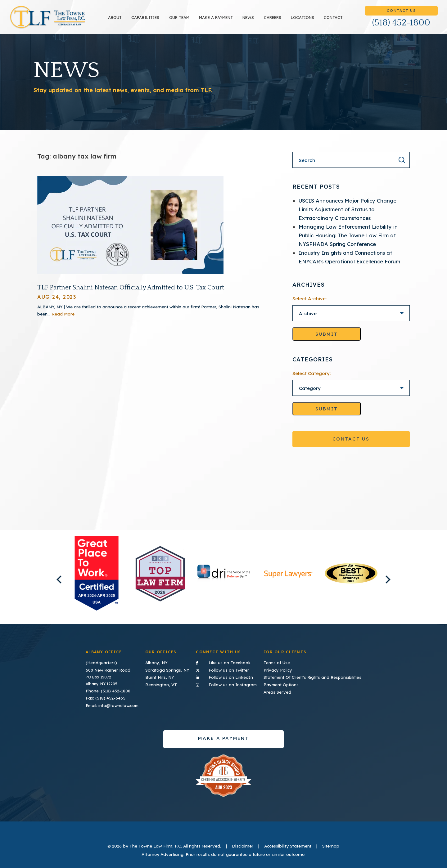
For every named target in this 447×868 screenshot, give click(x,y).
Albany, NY (159, 662)
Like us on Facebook (231, 661)
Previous (53, 582)
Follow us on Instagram (231, 681)
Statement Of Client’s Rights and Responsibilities (317, 675)
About (119, 20)
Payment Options (289, 681)
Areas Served (285, 688)
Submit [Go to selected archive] (327, 340)
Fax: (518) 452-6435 (104, 695)
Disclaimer (243, 841)
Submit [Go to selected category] (327, 415)
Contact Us (401, 13)
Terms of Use (284, 662)
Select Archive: (309, 304)
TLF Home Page (52, 20)
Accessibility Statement (288, 841)
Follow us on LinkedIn (231, 674)
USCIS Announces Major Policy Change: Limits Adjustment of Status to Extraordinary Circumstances (348, 215)
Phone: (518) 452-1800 (106, 688)
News (252, 20)
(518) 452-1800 (401, 26)
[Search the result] (402, 166)
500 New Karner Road (106, 668)
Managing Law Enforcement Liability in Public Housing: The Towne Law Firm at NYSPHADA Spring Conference (348, 241)
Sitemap (331, 841)
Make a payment (220, 20)
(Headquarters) (100, 662)
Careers (276, 20)
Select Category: (312, 379)
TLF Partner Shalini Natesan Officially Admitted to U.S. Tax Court (131, 293)
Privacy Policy (286, 668)
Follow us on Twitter (231, 668)
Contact (337, 20)
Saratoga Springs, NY (169, 668)
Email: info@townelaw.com (111, 702)
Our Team (183, 20)
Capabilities (149, 20)
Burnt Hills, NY (162, 675)
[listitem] (97, 579)
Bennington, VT (163, 681)
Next (393, 582)
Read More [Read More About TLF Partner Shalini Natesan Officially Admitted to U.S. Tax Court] (63, 319)
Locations (307, 20)
